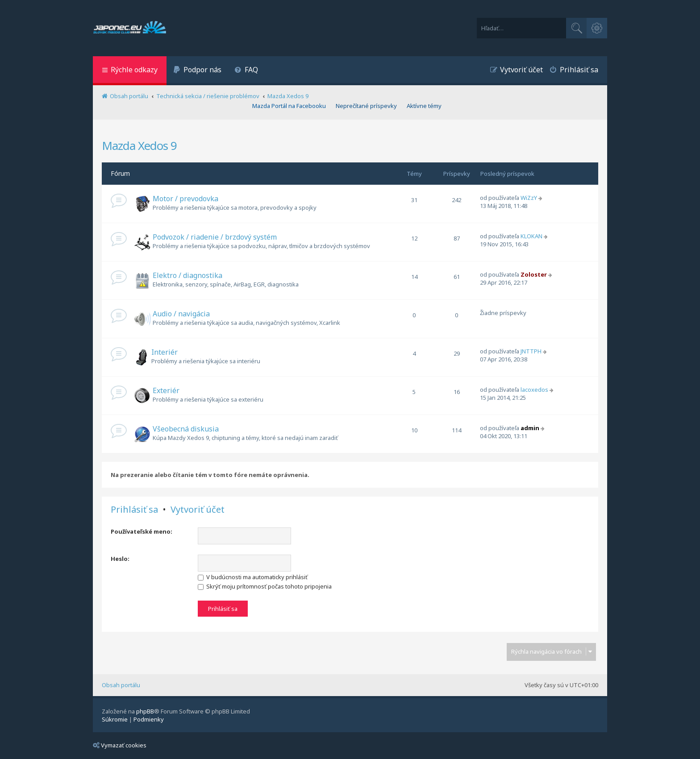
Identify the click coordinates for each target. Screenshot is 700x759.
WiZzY (529, 198)
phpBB (145, 711)
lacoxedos (534, 390)
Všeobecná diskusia (186, 429)
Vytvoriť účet (198, 510)
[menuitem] (197, 71)
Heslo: (120, 559)
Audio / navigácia (181, 314)
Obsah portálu (121, 685)
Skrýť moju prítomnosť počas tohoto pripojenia (265, 586)
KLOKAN (531, 236)
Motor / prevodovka (185, 199)
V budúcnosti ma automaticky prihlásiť (253, 577)
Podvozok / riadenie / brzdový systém (215, 237)
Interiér (165, 352)
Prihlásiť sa (134, 510)
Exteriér (166, 390)
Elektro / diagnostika (187, 275)
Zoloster (534, 274)
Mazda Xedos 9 (139, 145)
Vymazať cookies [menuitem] (120, 745)
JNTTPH (531, 351)
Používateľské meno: (142, 531)
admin (530, 428)
